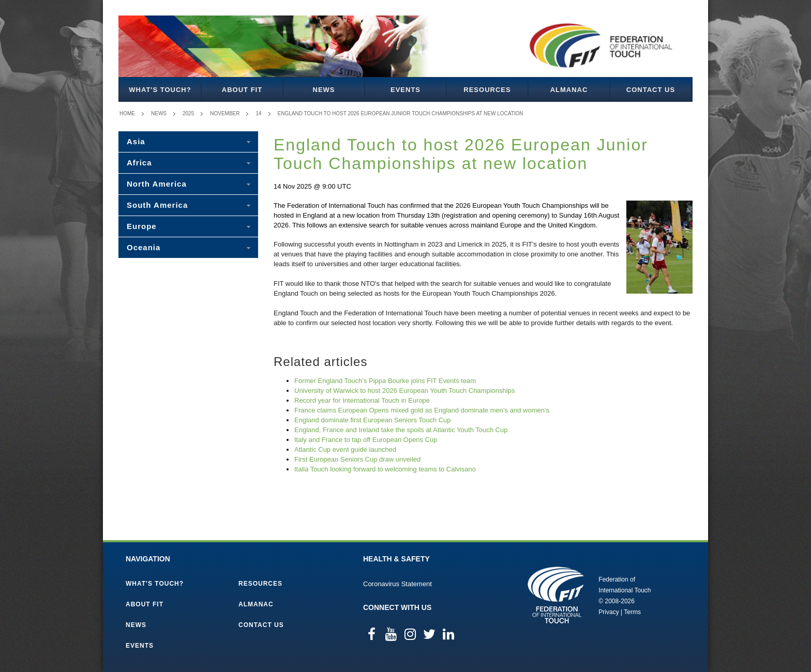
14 (258, 113)
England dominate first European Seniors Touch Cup (373, 420)
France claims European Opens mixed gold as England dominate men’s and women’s (422, 410)
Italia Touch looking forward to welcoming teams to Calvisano (385, 469)
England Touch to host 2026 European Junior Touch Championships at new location (401, 113)
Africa (139, 163)
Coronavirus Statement (397, 584)
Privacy (609, 612)
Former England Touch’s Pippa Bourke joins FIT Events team (385, 381)
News (324, 90)
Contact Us (651, 90)
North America (157, 184)
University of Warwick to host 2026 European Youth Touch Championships (404, 391)
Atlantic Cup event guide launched (345, 449)
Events (405, 90)
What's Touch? (160, 90)
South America (157, 205)
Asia (136, 141)
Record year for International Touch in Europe (362, 400)
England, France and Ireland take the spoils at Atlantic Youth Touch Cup (401, 430)
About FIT (242, 90)
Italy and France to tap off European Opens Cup (366, 440)
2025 (188, 113)
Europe (142, 226)
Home (127, 113)
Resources (487, 90)
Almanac (569, 90)
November (225, 113)
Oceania (144, 247)
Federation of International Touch (556, 595)
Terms (632, 612)
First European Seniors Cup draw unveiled (357, 459)
